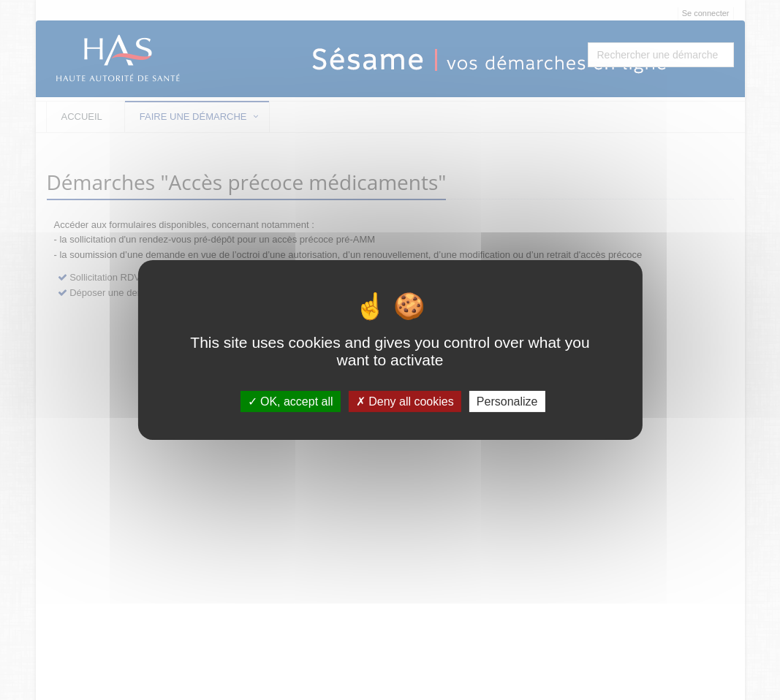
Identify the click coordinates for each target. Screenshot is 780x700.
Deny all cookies (405, 402)
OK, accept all (291, 402)
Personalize (507, 402)
